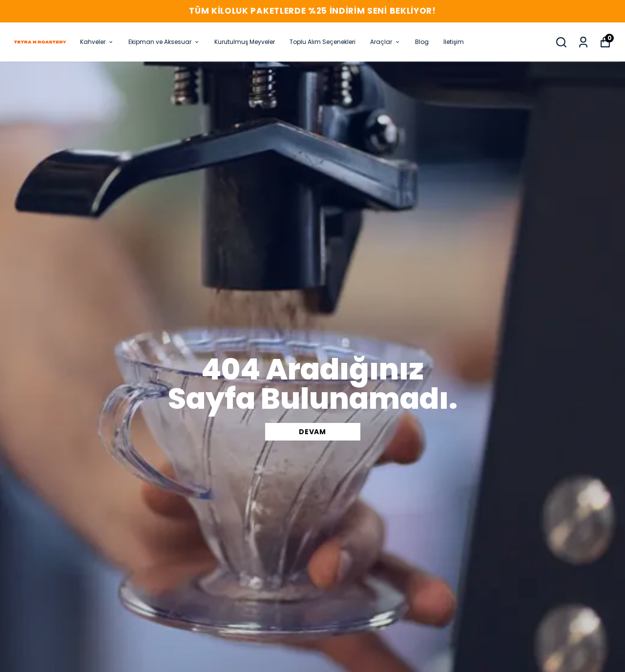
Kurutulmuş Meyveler (245, 42)
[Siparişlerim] (583, 42)
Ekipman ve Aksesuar (164, 42)
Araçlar (385, 42)
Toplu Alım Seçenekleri (323, 42)
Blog (422, 42)
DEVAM (312, 432)
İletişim (454, 42)
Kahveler (97, 42)
